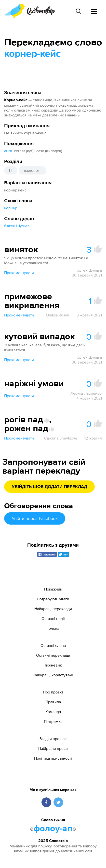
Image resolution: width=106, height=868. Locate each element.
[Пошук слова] (79, 11)
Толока (53, 628)
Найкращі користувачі (53, 675)
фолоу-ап (53, 829)
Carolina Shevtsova (61, 438)
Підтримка (53, 721)
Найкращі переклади (53, 609)
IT (11, 170)
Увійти (35, 518)
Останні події (53, 618)
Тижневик (53, 665)
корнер (11, 208)
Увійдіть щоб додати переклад (49, 487)
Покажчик (53, 589)
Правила (53, 702)
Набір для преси (53, 748)
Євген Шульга (17, 226)
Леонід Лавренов (86, 393)
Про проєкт (53, 692)
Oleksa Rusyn (58, 315)
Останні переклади (53, 655)
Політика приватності (53, 758)
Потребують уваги (53, 599)
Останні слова (53, 645)
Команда (53, 712)
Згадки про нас (53, 739)
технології (33, 170)
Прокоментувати (19, 273)
